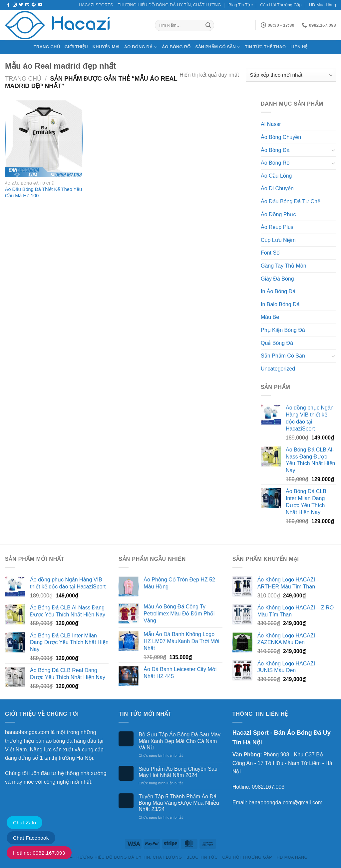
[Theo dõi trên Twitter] (21, 5)
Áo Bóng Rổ (176, 47)
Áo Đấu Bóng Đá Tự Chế (291, 201)
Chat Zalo (24, 823)
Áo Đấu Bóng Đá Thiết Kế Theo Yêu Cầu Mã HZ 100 (43, 192)
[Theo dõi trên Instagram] (15, 5)
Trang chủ (47, 47)
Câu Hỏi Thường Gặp (281, 5)
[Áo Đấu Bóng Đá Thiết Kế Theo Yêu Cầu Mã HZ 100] (44, 138)
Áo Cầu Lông (276, 176)
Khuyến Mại (106, 47)
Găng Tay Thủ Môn (284, 266)
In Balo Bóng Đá (280, 304)
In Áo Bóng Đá (278, 291)
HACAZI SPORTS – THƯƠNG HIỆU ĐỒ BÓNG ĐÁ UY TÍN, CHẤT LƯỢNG (150, 5)
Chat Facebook (31, 838)
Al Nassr (271, 124)
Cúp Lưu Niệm (278, 240)
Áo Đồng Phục (278, 214)
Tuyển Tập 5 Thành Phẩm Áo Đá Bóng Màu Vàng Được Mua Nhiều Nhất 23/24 (179, 803)
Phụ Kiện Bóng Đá (283, 330)
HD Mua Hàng (323, 5)
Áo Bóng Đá (141, 47)
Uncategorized (278, 369)
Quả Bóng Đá (277, 343)
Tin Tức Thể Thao (266, 47)
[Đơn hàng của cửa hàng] (291, 75)
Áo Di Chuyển (277, 188)
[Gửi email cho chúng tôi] (27, 5)
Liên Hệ (299, 47)
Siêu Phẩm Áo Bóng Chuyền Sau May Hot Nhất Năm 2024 (178, 772)
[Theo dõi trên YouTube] (40, 5)
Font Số (270, 253)
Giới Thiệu (76, 47)
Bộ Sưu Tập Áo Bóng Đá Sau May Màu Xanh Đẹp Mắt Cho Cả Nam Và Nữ (179, 741)
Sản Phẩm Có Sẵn (218, 47)
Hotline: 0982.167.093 (39, 853)
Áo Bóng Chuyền (281, 137)
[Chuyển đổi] (333, 150)
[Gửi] (208, 25)
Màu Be (270, 317)
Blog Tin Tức (241, 5)
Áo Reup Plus (277, 227)
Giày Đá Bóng (277, 279)
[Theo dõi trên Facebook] (8, 5)
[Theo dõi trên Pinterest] (34, 5)
